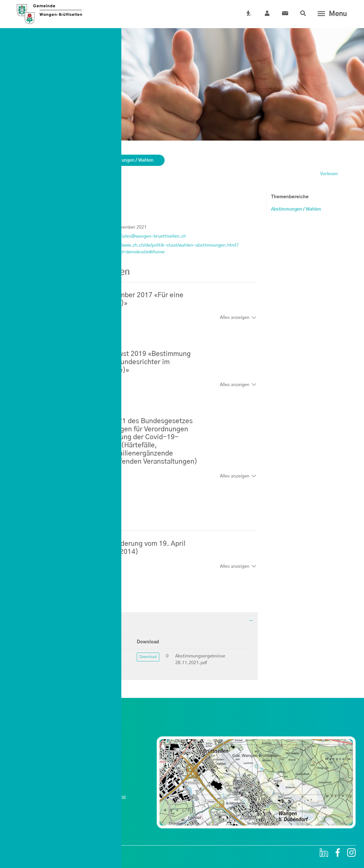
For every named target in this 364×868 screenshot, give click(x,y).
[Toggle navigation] (331, 14)
